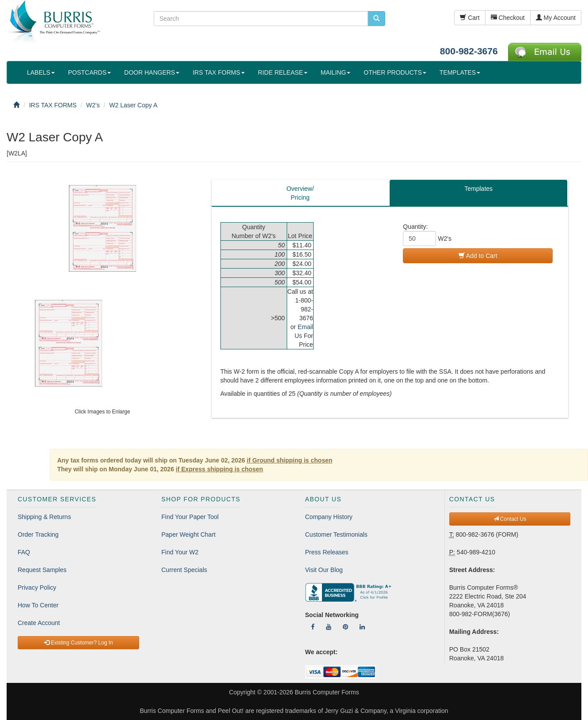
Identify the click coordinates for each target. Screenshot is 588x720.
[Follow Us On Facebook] (313, 627)
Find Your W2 (180, 552)
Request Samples (42, 570)
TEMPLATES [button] (460, 72)
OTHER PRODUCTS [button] (395, 72)
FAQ (24, 552)
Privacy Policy (37, 587)
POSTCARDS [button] (89, 72)
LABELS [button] (41, 72)
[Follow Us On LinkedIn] (362, 627)
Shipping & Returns (44, 517)
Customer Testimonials (336, 534)
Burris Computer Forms (327, 692)
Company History (329, 517)
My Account (556, 18)
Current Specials (184, 570)
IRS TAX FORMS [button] (219, 72)
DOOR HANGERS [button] (152, 72)
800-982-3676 (469, 51)
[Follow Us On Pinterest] (345, 627)
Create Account (39, 623)
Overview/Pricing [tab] (300, 193)
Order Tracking (38, 534)
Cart (470, 18)
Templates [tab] (478, 189)
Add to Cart (478, 256)
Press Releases (327, 552)
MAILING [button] (336, 72)
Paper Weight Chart (188, 534)
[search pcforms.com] (376, 19)
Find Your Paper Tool (190, 517)
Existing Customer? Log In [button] (79, 643)
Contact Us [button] (510, 519)
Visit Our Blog (324, 570)
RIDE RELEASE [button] (283, 72)
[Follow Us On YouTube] (329, 627)
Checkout (508, 18)
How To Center (38, 605)
